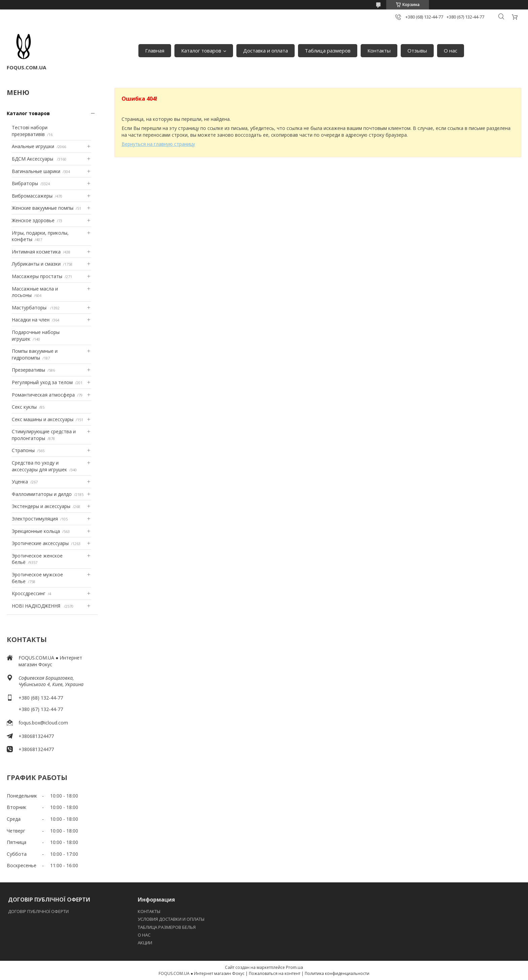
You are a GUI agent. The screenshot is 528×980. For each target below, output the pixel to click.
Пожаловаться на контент (275, 973)
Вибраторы (25, 183)
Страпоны (23, 450)
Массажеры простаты (37, 276)
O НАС (144, 935)
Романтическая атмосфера (43, 395)
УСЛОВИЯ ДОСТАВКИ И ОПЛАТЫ (171, 919)
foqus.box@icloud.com (43, 723)
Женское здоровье (33, 220)
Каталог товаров (201, 50)
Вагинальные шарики (36, 171)
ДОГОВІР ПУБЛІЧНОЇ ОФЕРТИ (39, 911)
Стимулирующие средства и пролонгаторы (44, 435)
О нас (451, 50)
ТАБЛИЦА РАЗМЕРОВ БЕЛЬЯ (167, 927)
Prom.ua (294, 967)
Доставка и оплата (266, 50)
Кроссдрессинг (29, 593)
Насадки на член (31, 320)
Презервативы (28, 370)
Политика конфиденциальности (337, 973)
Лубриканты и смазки (36, 264)
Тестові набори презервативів (30, 131)
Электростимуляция (35, 519)
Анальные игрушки (33, 146)
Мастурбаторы (30, 308)
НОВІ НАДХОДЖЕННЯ (37, 606)
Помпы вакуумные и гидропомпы (35, 354)
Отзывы (417, 50)
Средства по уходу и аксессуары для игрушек (39, 466)
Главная (155, 50)
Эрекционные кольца (36, 531)
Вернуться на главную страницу (158, 144)
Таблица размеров (328, 50)
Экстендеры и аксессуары (41, 506)
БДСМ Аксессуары (33, 159)
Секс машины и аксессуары (43, 419)
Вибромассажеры (32, 196)
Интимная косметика (36, 252)
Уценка (20, 482)
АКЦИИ (145, 943)
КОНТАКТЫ (149, 911)
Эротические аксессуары (40, 543)
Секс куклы (24, 407)
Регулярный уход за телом (42, 382)
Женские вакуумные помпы (43, 208)
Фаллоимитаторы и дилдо (42, 494)
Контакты (379, 50)
